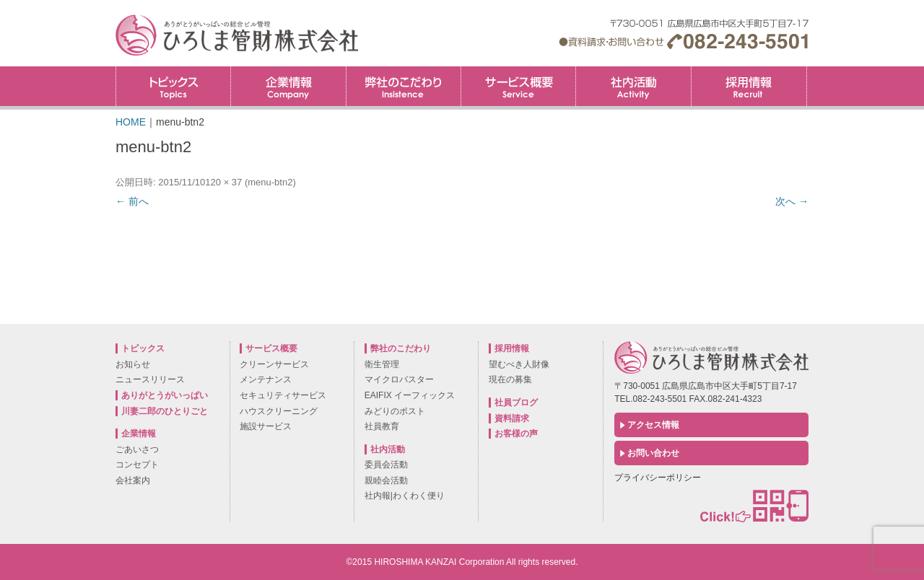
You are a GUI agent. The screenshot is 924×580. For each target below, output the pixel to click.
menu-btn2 (270, 182)
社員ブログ (516, 403)
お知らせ (133, 364)
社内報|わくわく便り (405, 496)
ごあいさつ (137, 449)
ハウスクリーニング (279, 411)
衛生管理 (382, 364)
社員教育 (382, 426)
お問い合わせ (653, 453)
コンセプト (137, 465)
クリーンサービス (274, 364)
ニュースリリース (150, 379)
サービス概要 (518, 86)
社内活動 (633, 86)
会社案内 (133, 480)
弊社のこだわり (404, 86)
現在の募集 (510, 379)
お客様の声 (516, 434)
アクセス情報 (653, 425)
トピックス (173, 86)
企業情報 (288, 86)
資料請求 (512, 418)
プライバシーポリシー (658, 478)
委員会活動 (386, 465)
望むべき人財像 (519, 364)
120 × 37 (223, 182)
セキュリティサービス (283, 395)
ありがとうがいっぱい (165, 395)
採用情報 (807, 71)
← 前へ (132, 201)
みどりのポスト (395, 411)
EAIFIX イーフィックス (410, 395)
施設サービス (266, 426)
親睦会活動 (386, 480)
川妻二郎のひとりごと (165, 411)
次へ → (792, 201)
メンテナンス (266, 379)
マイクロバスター (399, 379)
